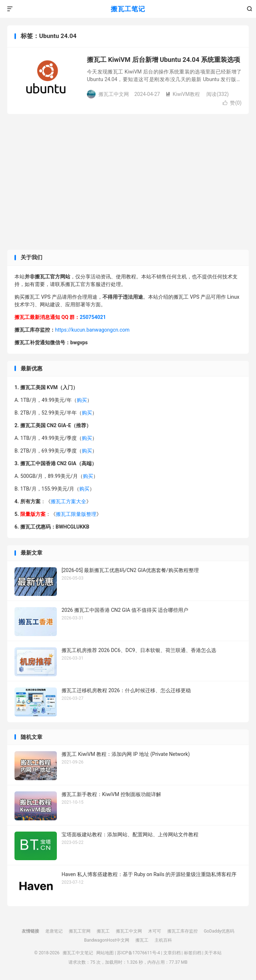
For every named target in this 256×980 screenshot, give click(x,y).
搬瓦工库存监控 (182, 931)
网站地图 (105, 953)
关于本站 (213, 953)
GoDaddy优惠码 (219, 931)
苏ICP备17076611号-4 (139, 953)
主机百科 (163, 940)
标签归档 (193, 953)
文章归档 (172, 953)
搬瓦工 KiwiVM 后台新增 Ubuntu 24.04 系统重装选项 (163, 60)
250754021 (93, 317)
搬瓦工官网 (80, 931)
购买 (82, 400)
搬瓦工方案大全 (68, 501)
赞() (232, 103)
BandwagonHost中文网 (107, 940)
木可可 (155, 931)
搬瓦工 (103, 931)
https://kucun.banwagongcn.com (92, 330)
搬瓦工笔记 (128, 9)
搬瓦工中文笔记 (78, 953)
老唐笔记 (54, 931)
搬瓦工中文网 (129, 931)
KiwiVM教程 (183, 94)
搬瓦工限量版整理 (76, 514)
